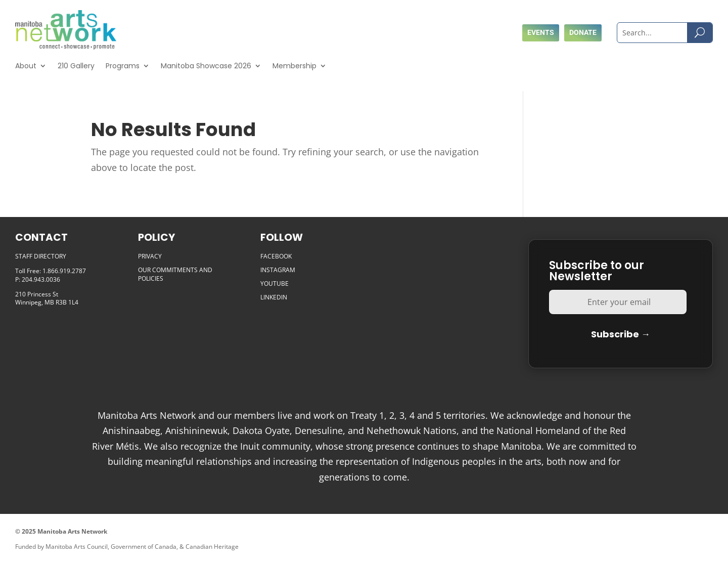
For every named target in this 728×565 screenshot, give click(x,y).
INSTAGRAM (278, 270)
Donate (583, 32)
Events (541, 32)
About (26, 66)
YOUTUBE (275, 284)
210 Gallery (76, 66)
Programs (123, 66)
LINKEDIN (274, 297)
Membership (294, 66)
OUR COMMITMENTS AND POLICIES (175, 274)
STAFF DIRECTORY (41, 256)
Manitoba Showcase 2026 (206, 66)
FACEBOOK (276, 256)
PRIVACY (150, 256)
